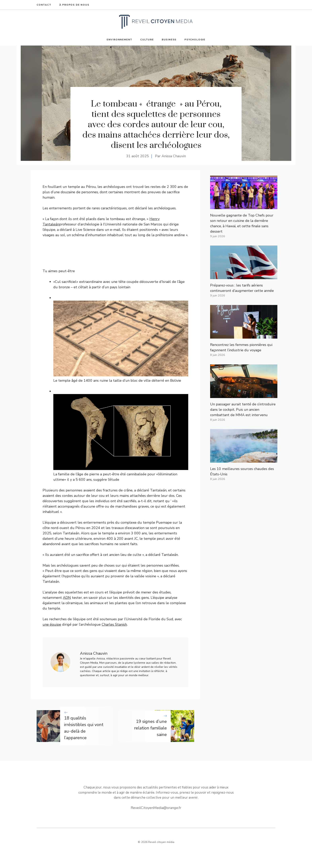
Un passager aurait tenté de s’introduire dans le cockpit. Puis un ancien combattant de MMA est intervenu (243, 410)
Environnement (119, 40)
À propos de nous (74, 5)
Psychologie (195, 40)
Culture (147, 40)
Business (169, 40)
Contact (44, 5)
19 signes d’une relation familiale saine (150, 728)
